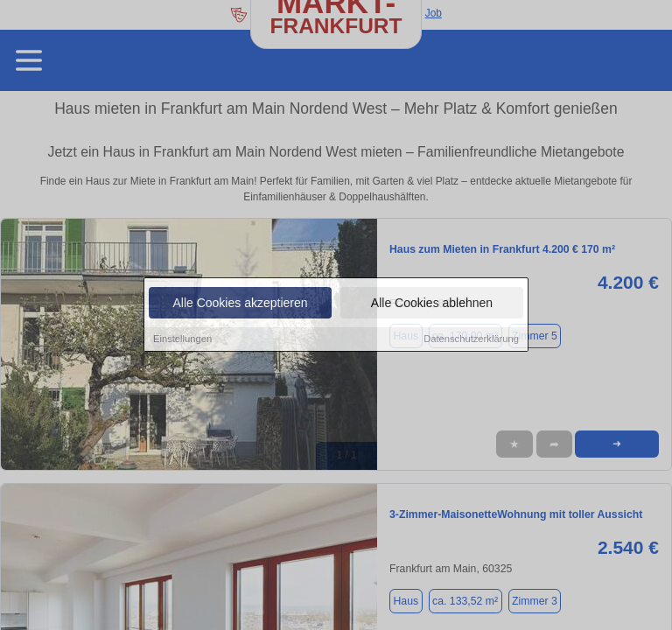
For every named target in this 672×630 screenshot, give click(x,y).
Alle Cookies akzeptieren (240, 304)
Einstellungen (182, 340)
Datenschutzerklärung (471, 340)
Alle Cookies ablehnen (432, 304)
